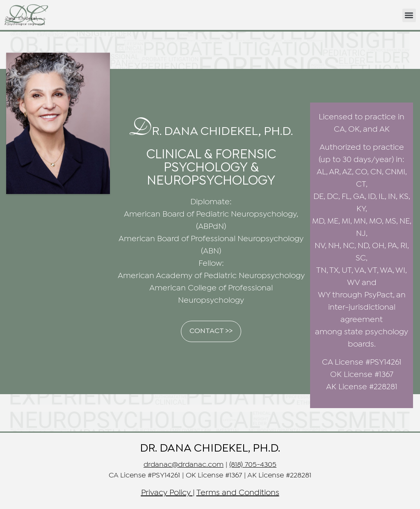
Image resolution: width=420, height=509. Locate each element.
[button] (409, 15)
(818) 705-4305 (253, 465)
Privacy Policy (166, 493)
